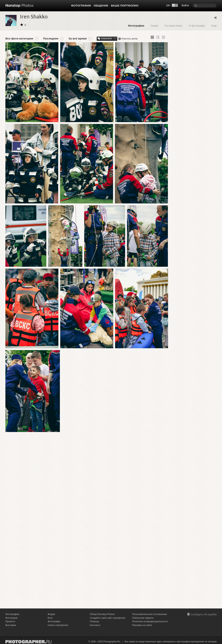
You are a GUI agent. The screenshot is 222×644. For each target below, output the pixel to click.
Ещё (214, 26)
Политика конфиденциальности (150, 621)
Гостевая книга (173, 26)
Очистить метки (129, 39)
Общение (101, 5)
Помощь (94, 621)
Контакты (95, 625)
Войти (185, 5)
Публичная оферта (143, 618)
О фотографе (197, 26)
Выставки (11, 625)
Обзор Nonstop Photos (102, 614)
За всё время (78, 39)
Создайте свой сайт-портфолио (107, 618)
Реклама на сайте (142, 625)
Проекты (10, 621)
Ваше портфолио (125, 5)
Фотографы (54, 621)
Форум (51, 614)
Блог (50, 618)
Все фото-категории (19, 39)
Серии (154, 26)
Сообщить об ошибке (204, 614)
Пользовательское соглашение (150, 614)
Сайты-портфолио (58, 625)
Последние (51, 39)
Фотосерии (11, 618)
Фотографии (81, 5)
